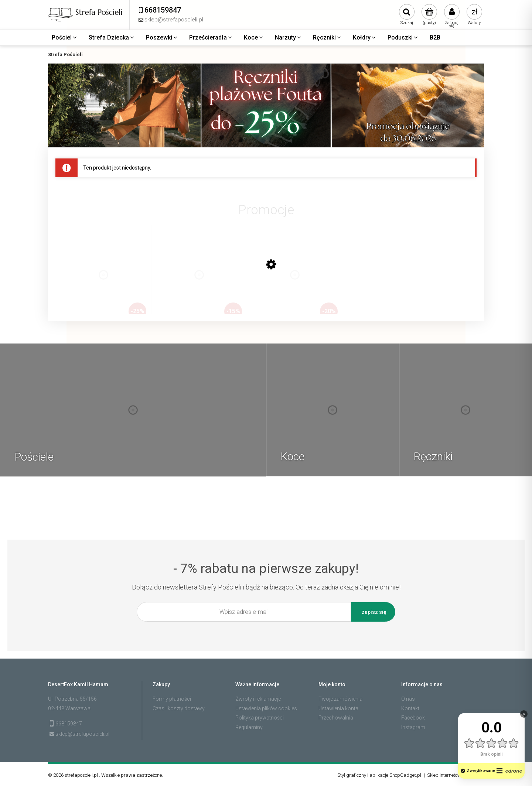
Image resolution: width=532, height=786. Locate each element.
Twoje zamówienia (340, 699)
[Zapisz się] (373, 612)
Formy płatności (172, 699)
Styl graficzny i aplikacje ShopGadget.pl (379, 775)
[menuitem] (65, 38)
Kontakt (410, 708)
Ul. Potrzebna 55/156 (72, 699)
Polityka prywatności (260, 718)
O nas (408, 699)
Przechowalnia (336, 718)
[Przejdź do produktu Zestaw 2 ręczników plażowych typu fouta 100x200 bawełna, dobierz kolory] (199, 282)
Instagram (413, 727)
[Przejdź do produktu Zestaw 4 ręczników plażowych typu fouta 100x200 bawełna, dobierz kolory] (103, 282)
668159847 (69, 724)
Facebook (413, 718)
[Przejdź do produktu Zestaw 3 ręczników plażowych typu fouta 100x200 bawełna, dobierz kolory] (295, 282)
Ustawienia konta (338, 708)
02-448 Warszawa (69, 708)
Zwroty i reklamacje (258, 699)
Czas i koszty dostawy (179, 708)
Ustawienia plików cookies (266, 708)
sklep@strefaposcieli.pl (82, 734)
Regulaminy (249, 727)
